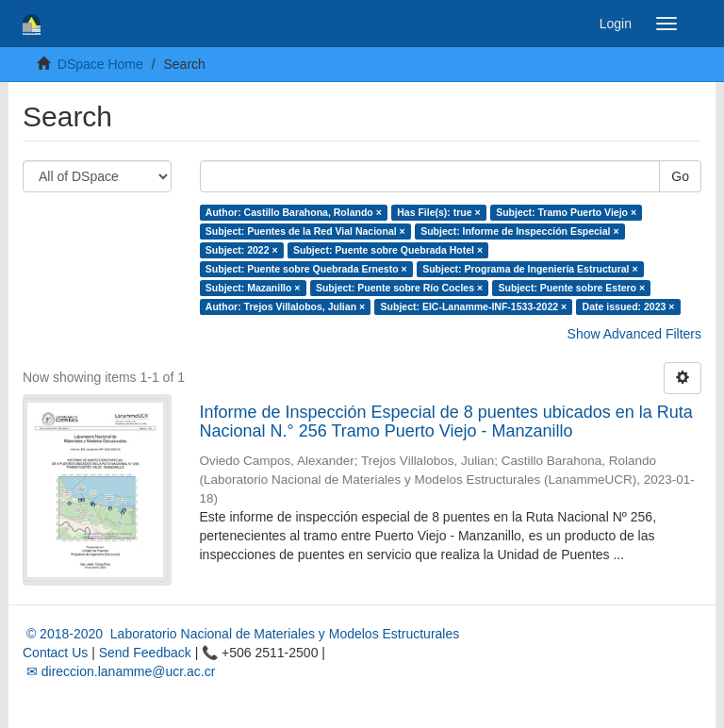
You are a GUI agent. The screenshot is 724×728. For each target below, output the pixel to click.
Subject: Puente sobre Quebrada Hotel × (388, 250)
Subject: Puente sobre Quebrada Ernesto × (306, 269)
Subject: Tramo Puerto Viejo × (566, 212)
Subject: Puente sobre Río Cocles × (399, 288)
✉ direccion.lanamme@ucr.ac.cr (119, 671)
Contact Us (55, 653)
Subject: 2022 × (242, 250)
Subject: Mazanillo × (253, 288)
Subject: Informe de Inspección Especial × (519, 231)
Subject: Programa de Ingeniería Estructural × (530, 269)
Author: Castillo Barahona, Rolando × (294, 212)
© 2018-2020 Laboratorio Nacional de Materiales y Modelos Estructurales (241, 634)
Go (680, 176)
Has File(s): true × (438, 212)
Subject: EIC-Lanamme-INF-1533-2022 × (474, 306)
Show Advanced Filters (634, 334)
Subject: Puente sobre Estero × (572, 288)
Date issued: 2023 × (629, 306)
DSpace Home (100, 64)
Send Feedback (145, 653)
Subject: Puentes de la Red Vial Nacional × (305, 231)
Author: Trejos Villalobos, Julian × (285, 306)
